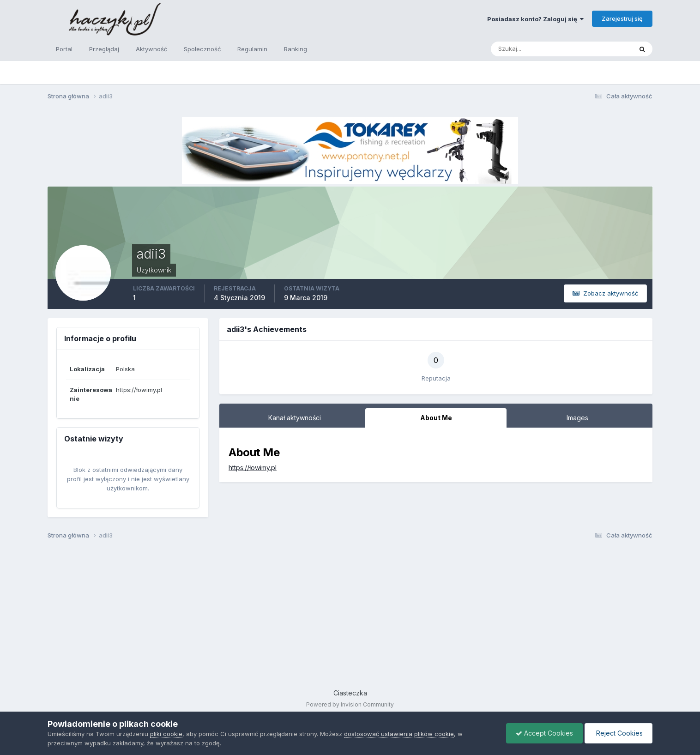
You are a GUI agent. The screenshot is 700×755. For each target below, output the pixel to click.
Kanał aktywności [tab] (295, 418)
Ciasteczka (350, 693)
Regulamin (252, 49)
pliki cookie (166, 734)
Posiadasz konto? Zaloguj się (535, 19)
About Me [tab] (436, 418)
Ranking (296, 49)
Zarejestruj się (622, 18)
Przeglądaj (104, 49)
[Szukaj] (525, 49)
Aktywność (151, 49)
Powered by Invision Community (350, 704)
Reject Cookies (619, 733)
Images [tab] (577, 418)
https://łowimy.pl (253, 468)
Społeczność (202, 49)
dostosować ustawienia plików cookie (399, 734)
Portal (64, 49)
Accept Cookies (544, 733)
